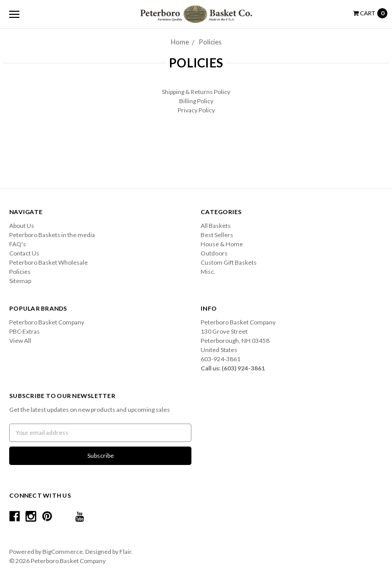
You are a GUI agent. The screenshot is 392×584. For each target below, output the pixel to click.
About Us (22, 226)
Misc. (208, 272)
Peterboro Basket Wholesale (48, 262)
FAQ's (18, 244)
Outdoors (214, 253)
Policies (210, 42)
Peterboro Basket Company (47, 322)
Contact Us (24, 253)
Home (180, 42)
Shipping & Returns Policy (196, 92)
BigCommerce (63, 552)
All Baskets (216, 226)
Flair (125, 552)
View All (20, 341)
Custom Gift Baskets (229, 262)
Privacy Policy (196, 110)
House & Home (222, 244)
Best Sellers (217, 235)
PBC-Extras (24, 331)
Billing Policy (196, 101)
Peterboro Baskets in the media (52, 235)
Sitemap (20, 281)
